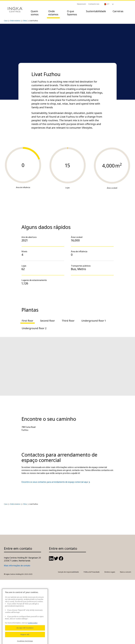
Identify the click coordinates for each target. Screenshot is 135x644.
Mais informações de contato (17, 566)
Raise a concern (126, 572)
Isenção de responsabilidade (68, 572)
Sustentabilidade (96, 11)
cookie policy (33, 635)
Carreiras (118, 11)
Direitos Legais (110, 572)
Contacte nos (94, 4)
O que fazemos (72, 13)
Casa (6, 21)
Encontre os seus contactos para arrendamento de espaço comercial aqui (56, 482)
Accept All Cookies (25, 640)
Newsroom (81, 4)
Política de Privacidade (92, 572)
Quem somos (35, 13)
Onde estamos (53, 13)
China (25, 21)
